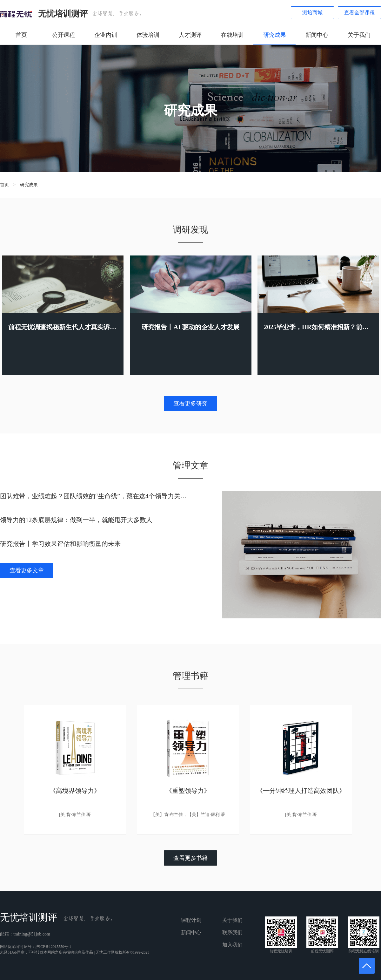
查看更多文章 (27, 570)
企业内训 (106, 35)
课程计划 (191, 920)
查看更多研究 (190, 404)
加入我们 (232, 945)
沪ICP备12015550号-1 (53, 947)
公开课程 (63, 35)
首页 (21, 35)
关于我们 (359, 35)
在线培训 (232, 35)
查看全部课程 (359, 13)
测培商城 (312, 13)
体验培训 (148, 35)
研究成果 (275, 35)
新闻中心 (317, 35)
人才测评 (190, 35)
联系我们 (232, 932)
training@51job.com (32, 934)
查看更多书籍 (190, 858)
